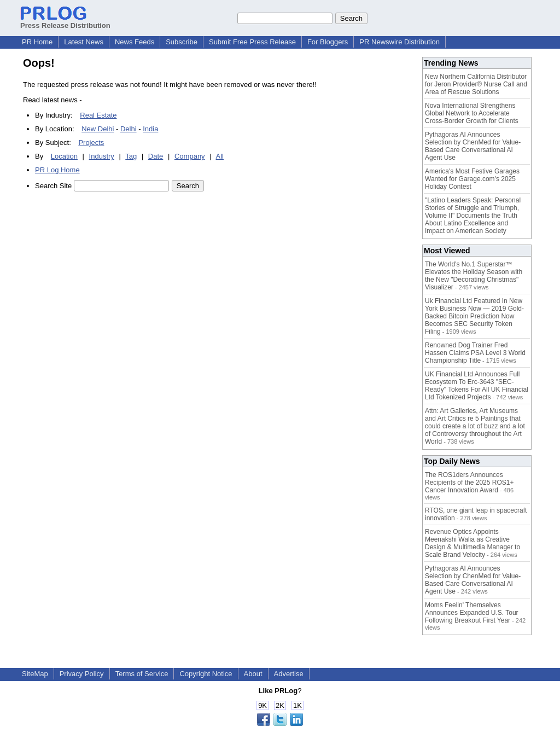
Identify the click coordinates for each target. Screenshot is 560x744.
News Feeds (135, 42)
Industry (102, 156)
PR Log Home (57, 170)
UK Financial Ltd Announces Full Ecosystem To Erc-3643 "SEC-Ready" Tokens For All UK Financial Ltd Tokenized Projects (477, 386)
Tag (131, 156)
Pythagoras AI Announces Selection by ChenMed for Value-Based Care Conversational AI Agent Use (473, 146)
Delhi (129, 129)
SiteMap (35, 674)
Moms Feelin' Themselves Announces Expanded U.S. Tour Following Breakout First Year (472, 613)
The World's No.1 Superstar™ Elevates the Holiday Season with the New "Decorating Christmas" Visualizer (474, 276)
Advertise (289, 674)
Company (190, 156)
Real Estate (98, 115)
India (150, 129)
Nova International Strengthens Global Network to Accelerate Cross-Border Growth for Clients (472, 113)
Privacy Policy (82, 674)
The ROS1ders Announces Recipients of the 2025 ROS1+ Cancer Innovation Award (469, 483)
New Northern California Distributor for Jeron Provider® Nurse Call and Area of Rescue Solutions (476, 84)
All (220, 156)
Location (64, 156)
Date (156, 156)
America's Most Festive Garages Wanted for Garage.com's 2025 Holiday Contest (472, 179)
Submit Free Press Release (252, 42)
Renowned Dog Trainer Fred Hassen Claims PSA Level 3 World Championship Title (475, 353)
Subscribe (182, 42)
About (253, 674)
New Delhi (98, 129)
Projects (91, 143)
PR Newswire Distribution (399, 42)
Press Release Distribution (65, 21)
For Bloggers (328, 42)
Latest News (84, 42)
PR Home (37, 42)
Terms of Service (142, 674)
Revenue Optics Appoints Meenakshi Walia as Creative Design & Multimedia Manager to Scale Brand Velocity (472, 543)
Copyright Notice (206, 674)
